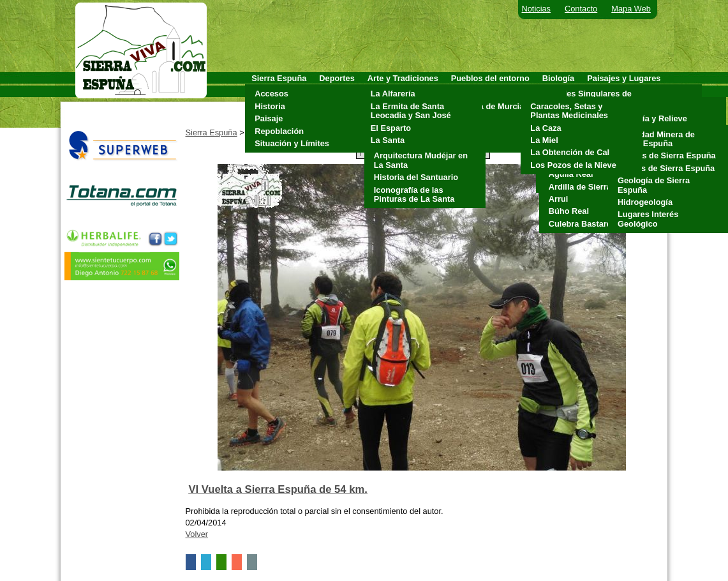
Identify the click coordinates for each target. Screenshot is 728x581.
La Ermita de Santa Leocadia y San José (411, 111)
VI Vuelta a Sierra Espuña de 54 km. (278, 489)
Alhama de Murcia (489, 106)
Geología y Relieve (651, 118)
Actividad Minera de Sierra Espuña (656, 139)
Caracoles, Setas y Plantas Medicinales (569, 111)
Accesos (271, 94)
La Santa (388, 140)
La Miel (544, 140)
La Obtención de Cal (570, 152)
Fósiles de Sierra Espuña (666, 168)
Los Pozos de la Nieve (573, 165)
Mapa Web (631, 9)
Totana (467, 143)
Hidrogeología (645, 202)
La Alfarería (393, 94)
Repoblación (279, 131)
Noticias (537, 9)
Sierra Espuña (212, 132)
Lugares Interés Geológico (648, 219)
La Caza (546, 128)
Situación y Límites (292, 143)
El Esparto (391, 128)
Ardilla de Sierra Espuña (596, 187)
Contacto (581, 9)
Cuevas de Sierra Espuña (667, 155)
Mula (464, 118)
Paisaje (269, 118)
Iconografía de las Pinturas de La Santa (414, 194)
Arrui (559, 199)
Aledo (466, 94)
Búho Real (569, 211)
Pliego (466, 131)
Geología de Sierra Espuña (654, 185)
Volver (197, 534)
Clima (626, 106)
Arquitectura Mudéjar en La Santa (421, 160)
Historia (270, 106)
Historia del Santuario (416, 177)
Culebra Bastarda (583, 224)
